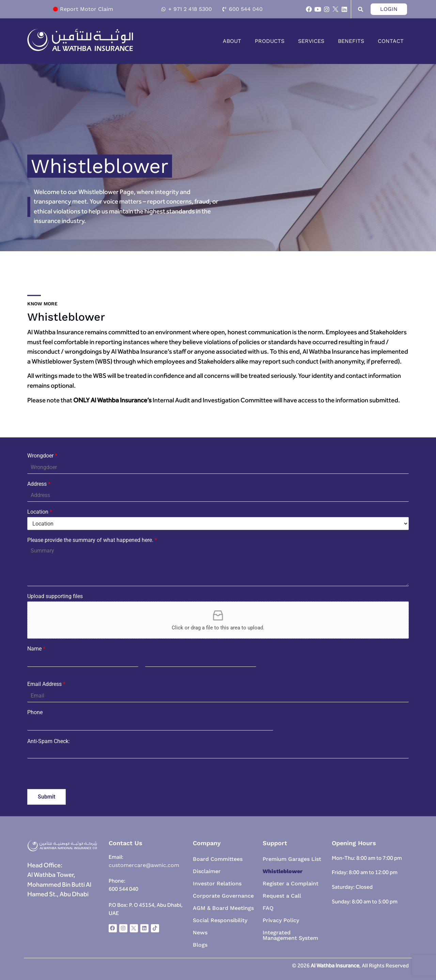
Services (311, 41)
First (32, 671)
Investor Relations (217, 883)
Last (149, 671)
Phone (35, 712)
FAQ (268, 908)
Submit (46, 797)
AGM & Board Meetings (223, 908)
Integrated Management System (290, 935)
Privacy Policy (281, 920)
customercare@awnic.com (144, 865)
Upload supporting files (55, 596)
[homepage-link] (80, 50)
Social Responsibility (220, 920)
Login (389, 9)
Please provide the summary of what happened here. (92, 540)
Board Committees (218, 859)
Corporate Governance (223, 896)
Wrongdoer (42, 456)
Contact (391, 41)
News (200, 933)
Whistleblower (283, 871)
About (232, 41)
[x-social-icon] (336, 9)
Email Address (46, 684)
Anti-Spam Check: (49, 741)
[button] (234, 41)
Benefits (351, 41)
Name (36, 649)
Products (270, 41)
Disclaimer (207, 871)
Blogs (200, 945)
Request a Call (282, 896)
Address (39, 484)
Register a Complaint (291, 883)
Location (40, 512)
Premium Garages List (292, 859)
